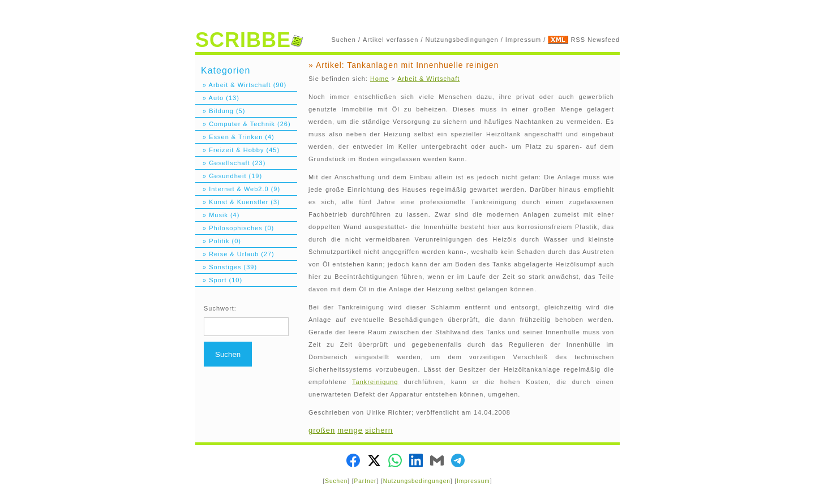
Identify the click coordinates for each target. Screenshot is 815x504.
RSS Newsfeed (595, 40)
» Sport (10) (219, 280)
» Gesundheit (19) (229, 176)
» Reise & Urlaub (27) (235, 254)
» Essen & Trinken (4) (235, 137)
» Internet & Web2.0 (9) (238, 189)
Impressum (523, 40)
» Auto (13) (217, 98)
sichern (379, 430)
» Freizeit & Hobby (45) (237, 150)
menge (350, 430)
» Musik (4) (217, 215)
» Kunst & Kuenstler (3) (238, 202)
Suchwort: (220, 308)
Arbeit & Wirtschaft (428, 79)
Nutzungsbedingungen (462, 40)
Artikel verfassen (391, 40)
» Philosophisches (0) (235, 228)
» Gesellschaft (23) (230, 163)
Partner (366, 481)
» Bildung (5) (220, 111)
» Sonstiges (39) (226, 267)
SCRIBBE (249, 40)
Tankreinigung (375, 382)
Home (379, 79)
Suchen (344, 40)
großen (322, 430)
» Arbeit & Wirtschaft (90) (241, 85)
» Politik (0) (218, 241)
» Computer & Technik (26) (243, 124)
